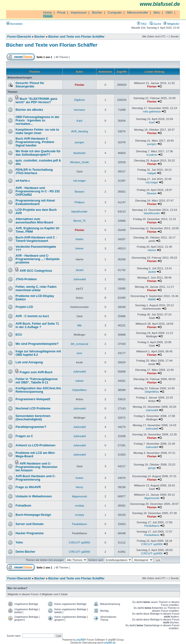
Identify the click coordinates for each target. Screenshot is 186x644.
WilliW (152, 299)
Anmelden (15, 24)
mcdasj (80, 505)
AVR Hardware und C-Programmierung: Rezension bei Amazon (36, 467)
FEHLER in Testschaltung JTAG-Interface (34, 171)
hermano (79, 110)
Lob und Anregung (29, 362)
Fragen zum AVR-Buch (36, 372)
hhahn (79, 239)
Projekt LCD (24, 307)
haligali (152, 173)
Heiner (79, 248)
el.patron (152, 155)
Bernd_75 (79, 221)
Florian (80, 85)
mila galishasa (152, 111)
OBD (169, 13)
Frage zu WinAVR (28, 487)
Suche (155, 24)
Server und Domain (30, 524)
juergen (80, 142)
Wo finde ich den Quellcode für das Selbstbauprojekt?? (38, 153)
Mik (79, 325)
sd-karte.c (23, 181)
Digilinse (79, 100)
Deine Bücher (25, 552)
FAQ (142, 24)
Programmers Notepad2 (33, 399)
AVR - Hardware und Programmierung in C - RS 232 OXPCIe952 (38, 191)
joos (80, 353)
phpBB (80, 640)
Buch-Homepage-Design (33, 515)
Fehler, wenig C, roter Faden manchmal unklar (36, 288)
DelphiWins (80, 390)
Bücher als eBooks (29, 110)
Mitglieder (171, 24)
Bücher (97, 13)
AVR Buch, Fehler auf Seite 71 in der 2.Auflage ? (37, 325)
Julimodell (79, 279)
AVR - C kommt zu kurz (32, 316)
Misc (157, 13)
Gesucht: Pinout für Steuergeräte (30, 85)
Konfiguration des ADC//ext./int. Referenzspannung (39, 390)
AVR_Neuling (80, 131)
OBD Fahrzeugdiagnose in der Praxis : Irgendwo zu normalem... (37, 120)
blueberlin (79, 153)
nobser (79, 381)
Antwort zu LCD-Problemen (35, 445)
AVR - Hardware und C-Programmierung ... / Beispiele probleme (38, 259)
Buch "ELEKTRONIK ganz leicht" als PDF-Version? (36, 101)
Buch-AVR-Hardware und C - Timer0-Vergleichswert (36, 239)
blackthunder (79, 211)
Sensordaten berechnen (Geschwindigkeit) (33, 418)
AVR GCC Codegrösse (36, 271)
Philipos (80, 202)
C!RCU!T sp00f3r (80, 542)
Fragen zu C (24, 436)
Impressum (79, 13)
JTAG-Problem (26, 279)
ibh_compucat (79, 344)
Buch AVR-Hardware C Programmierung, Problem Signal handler (35, 142)
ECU (19, 335)
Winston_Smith (79, 162)
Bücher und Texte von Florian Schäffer (77, 37)
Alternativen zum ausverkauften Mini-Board (34, 221)
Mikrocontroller (138, 13)
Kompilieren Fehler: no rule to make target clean (37, 131)
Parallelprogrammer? (31, 427)
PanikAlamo (79, 524)
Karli (80, 121)
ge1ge (152, 468)
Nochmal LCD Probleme (33, 408)
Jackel (80, 270)
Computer (115, 13)
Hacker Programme (30, 533)
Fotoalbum (23, 506)
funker (79, 478)
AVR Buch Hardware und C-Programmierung (36, 478)
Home (47, 13)
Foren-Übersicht (19, 37)
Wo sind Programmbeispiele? (37, 344)
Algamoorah (80, 496)
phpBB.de (110, 643)
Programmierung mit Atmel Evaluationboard (35, 202)
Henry (80, 487)
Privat (61, 13)
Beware (80, 191)
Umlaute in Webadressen (34, 496)
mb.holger (79, 181)
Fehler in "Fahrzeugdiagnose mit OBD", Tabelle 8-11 (37, 381)
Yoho (19, 542)
